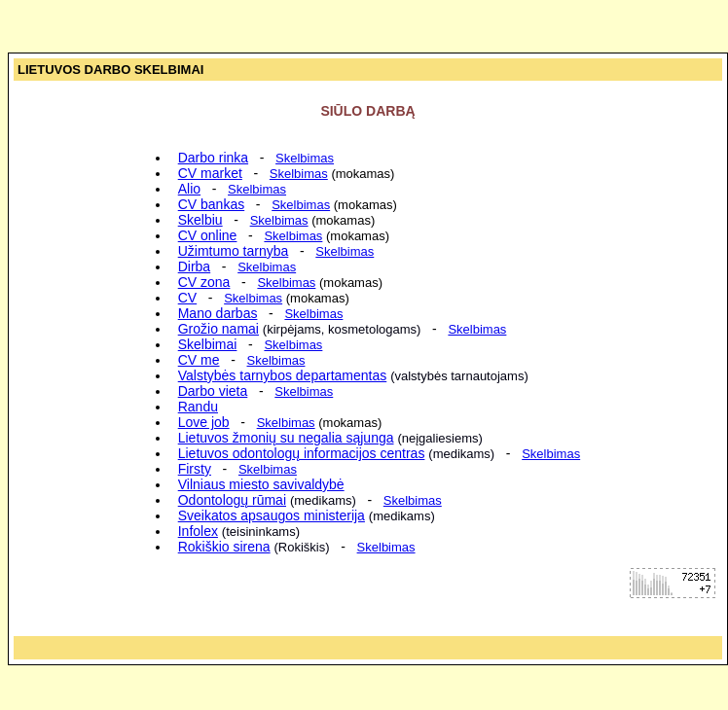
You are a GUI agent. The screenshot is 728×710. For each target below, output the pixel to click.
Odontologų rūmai (232, 500)
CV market (210, 173)
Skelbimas (299, 174)
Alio (189, 189)
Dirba (194, 266)
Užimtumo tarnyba (234, 251)
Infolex (198, 531)
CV (187, 298)
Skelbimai (208, 344)
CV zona (204, 282)
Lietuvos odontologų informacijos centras (302, 453)
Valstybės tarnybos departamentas (283, 375)
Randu (198, 407)
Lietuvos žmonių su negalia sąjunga (286, 438)
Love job (204, 422)
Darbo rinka (213, 158)
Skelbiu (200, 220)
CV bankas (211, 204)
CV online (208, 235)
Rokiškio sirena (224, 547)
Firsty (195, 469)
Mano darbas (218, 313)
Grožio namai (218, 329)
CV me (199, 360)
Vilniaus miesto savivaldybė (261, 484)
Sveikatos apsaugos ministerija (272, 515)
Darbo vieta (213, 391)
